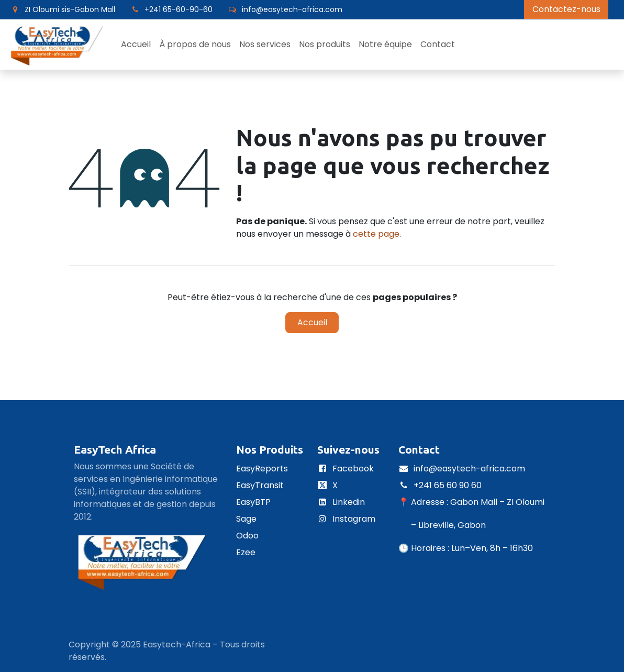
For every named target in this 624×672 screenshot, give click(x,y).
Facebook (353, 469)
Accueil (312, 322)
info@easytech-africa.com (469, 469)
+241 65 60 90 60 (449, 485)
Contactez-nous (566, 9)
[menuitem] (136, 45)
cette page (376, 234)
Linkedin (349, 502)
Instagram (354, 519)
